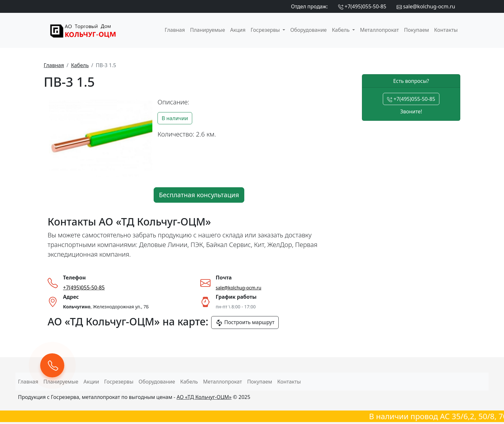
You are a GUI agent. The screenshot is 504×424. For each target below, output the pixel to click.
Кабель (80, 65)
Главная (175, 30)
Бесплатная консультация (199, 195)
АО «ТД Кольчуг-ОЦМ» (204, 397)
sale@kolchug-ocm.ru (426, 6)
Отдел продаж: (309, 6)
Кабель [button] (341, 30)
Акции (91, 382)
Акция (238, 30)
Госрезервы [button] (266, 30)
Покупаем (417, 30)
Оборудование (309, 30)
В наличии (175, 118)
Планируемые (207, 30)
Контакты (446, 30)
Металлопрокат (379, 30)
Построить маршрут (245, 323)
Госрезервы (119, 382)
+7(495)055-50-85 (362, 6)
